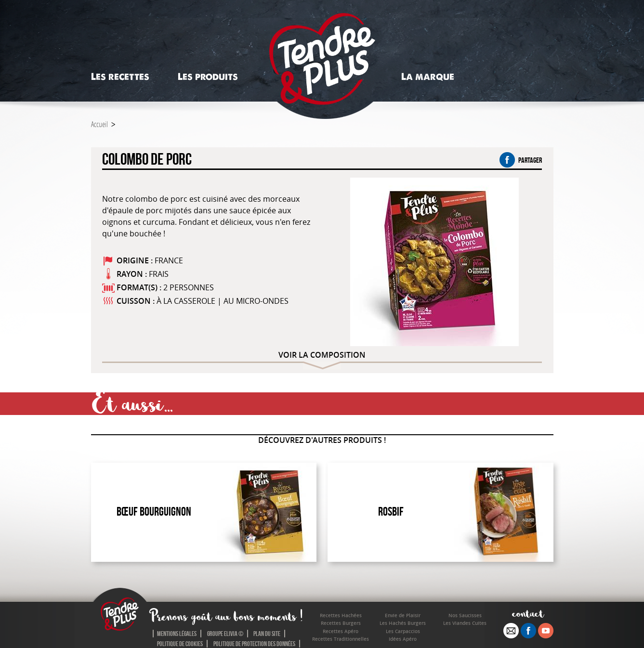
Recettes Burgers (341, 623)
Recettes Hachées (341, 616)
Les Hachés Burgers (403, 623)
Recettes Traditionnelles (341, 639)
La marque (428, 77)
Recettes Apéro (341, 631)
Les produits (208, 77)
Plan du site (267, 634)
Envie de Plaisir (403, 616)
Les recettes (120, 77)
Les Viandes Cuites (465, 623)
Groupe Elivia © (225, 634)
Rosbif (391, 512)
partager (521, 160)
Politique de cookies (180, 644)
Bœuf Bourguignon (154, 512)
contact (528, 613)
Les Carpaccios (403, 631)
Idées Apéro (403, 639)
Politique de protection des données (254, 644)
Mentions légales (177, 634)
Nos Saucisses (465, 616)
